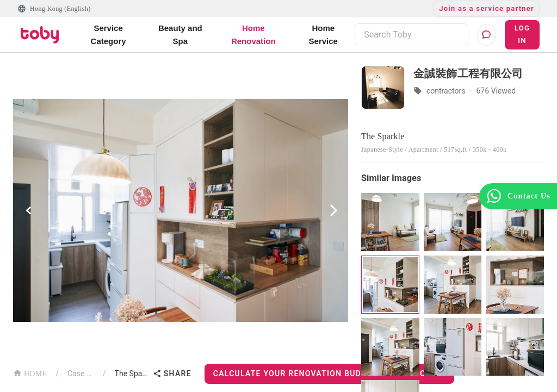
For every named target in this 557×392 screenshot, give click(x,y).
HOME (30, 373)
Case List (81, 374)
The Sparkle (132, 374)
